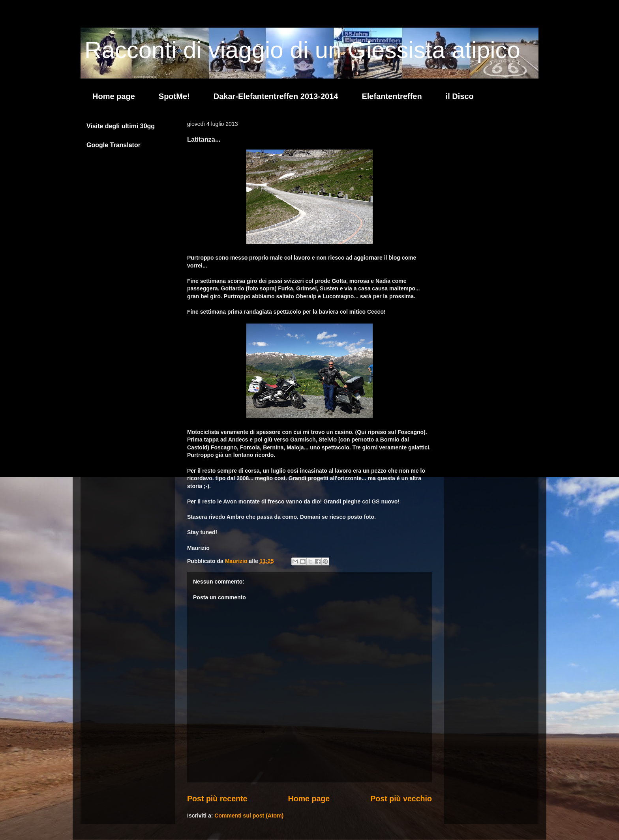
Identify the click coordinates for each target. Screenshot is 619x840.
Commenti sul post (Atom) (249, 816)
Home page (114, 96)
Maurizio (237, 561)
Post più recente (217, 799)
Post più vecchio (401, 799)
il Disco (460, 96)
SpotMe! (174, 96)
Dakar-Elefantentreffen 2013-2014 (276, 96)
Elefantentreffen (392, 96)
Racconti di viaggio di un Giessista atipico (302, 50)
